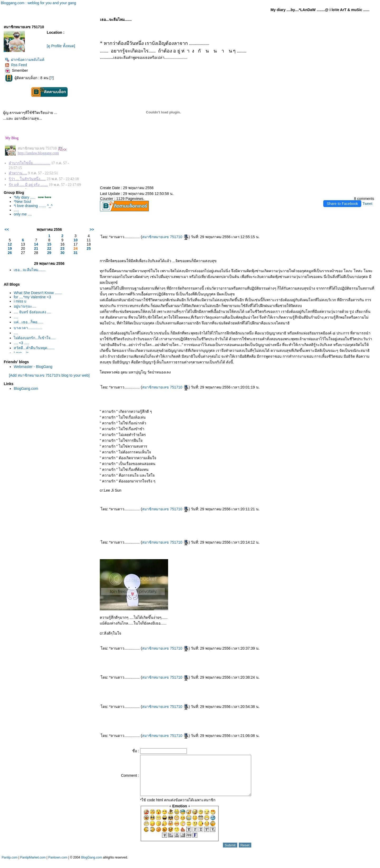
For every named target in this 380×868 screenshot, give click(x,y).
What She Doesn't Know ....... (38, 293)
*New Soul (22, 202)
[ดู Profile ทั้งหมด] (61, 46)
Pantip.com (9, 865)
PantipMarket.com (33, 865)
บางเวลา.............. (28, 328)
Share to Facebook (342, 204)
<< (7, 229)
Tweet (367, 204)
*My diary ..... (25, 197)
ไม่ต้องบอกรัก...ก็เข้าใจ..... (35, 338)
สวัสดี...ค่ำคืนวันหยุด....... (34, 348)
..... (16, 210)
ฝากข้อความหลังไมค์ (25, 60)
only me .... (23, 214)
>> (92, 229)
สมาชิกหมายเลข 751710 (165, 237)
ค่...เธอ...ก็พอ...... (28, 322)
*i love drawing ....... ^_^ (33, 206)
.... (16, 317)
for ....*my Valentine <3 (32, 297)
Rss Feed (16, 65)
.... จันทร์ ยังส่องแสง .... (32, 312)
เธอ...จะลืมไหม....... (30, 270)
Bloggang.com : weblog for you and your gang (39, 3)
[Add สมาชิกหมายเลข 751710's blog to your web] (49, 375)
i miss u (20, 301)
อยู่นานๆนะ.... (25, 306)
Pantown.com (58, 865)
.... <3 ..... (22, 343)
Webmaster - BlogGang (33, 367)
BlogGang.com (26, 389)
